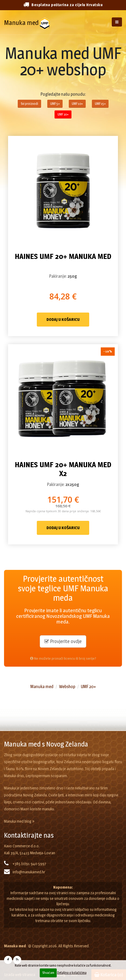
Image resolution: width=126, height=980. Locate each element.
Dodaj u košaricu (63, 319)
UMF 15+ (100, 104)
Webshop (67, 687)
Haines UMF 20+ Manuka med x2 (63, 469)
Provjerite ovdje (63, 641)
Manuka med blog (19, 821)
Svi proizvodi (29, 104)
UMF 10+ (77, 104)
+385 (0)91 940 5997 (29, 864)
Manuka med (21, 23)
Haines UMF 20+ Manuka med (63, 256)
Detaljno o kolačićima (72, 973)
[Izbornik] (117, 22)
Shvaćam (48, 973)
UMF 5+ (55, 104)
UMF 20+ (63, 114)
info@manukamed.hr (29, 872)
